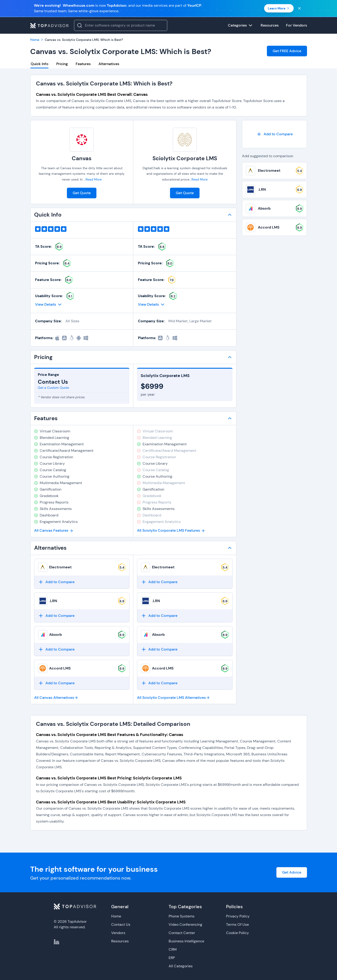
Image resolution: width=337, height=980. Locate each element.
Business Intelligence (186, 941)
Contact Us (121, 924)
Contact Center (182, 933)
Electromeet (60, 567)
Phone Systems (182, 916)
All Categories (181, 966)
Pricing (62, 64)
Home (116, 916)
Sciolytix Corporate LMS (185, 158)
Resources (120, 941)
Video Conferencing (185, 924)
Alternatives (109, 64)
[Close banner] (299, 8)
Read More (94, 179)
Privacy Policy (238, 916)
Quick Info (40, 64)
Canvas (82, 158)
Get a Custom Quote (53, 388)
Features (83, 64)
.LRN (53, 601)
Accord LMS (60, 668)
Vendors (118, 933)
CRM (173, 949)
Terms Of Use (237, 924)
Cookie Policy (237, 933)
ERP (172, 958)
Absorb (55, 635)
